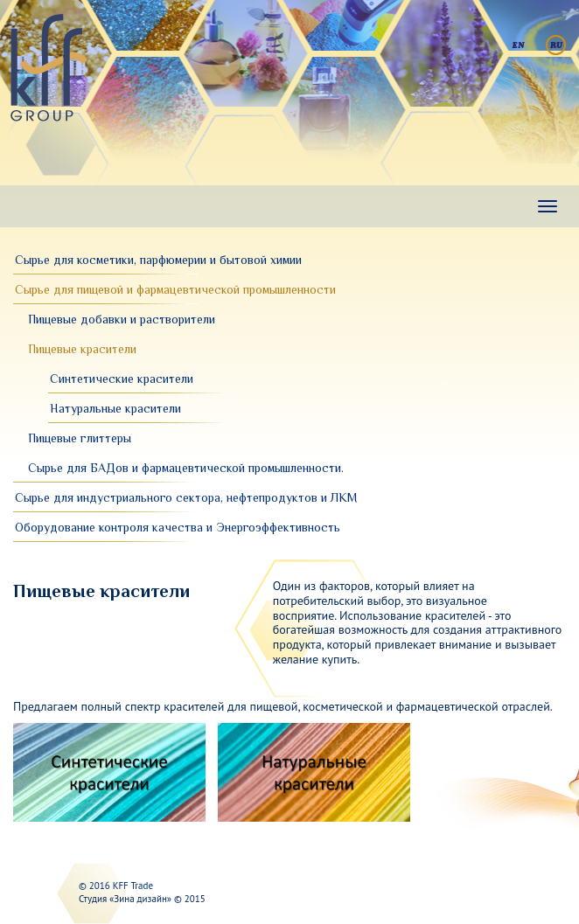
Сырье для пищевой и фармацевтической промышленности (175, 289)
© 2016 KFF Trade (116, 886)
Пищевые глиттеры (80, 438)
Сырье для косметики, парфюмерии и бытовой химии (158, 260)
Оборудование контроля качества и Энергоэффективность (178, 527)
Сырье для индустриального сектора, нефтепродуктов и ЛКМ (186, 497)
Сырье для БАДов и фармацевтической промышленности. (186, 468)
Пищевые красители (82, 349)
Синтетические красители (122, 379)
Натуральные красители (115, 408)
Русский (556, 45)
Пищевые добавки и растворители (122, 319)
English (518, 45)
